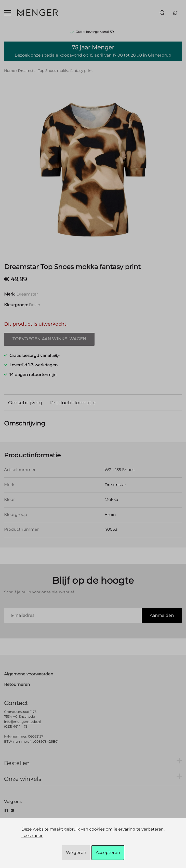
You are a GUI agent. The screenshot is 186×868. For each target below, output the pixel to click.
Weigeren (76, 853)
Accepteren (108, 853)
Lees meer (32, 836)
